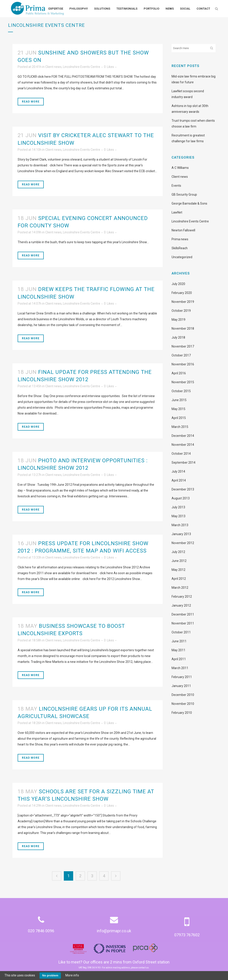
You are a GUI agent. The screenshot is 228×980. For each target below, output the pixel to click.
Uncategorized (182, 257)
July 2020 (178, 284)
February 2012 (182, 597)
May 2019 (178, 320)
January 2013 (181, 534)
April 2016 (179, 373)
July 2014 (178, 471)
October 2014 (181, 454)
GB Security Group (184, 195)
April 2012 (179, 579)
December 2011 (183, 614)
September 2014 (183, 463)
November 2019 (183, 302)
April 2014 (179, 480)
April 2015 (179, 418)
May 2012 (178, 570)
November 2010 (183, 704)
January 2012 (181, 605)
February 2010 (182, 713)
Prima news (180, 239)
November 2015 (183, 382)
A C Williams (180, 168)
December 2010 (183, 695)
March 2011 (180, 668)
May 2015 (178, 409)
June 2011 (179, 641)
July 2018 (178, 337)
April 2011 (179, 659)
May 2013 (178, 516)
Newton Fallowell (183, 230)
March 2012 (180, 588)
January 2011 (181, 686)
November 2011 (183, 623)
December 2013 (183, 489)
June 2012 (179, 561)
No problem (50, 975)
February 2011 (182, 677)
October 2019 (181, 311)
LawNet (177, 212)
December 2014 (183, 436)
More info (72, 975)
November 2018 (183, 329)
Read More (31, 102)
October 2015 (181, 391)
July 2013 (178, 507)
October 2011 (181, 632)
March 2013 (180, 525)
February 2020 (182, 293)
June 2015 (179, 400)
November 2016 (183, 364)
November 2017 (183, 346)
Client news (53, 67)
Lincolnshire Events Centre (82, 67)
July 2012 (178, 552)
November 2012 (183, 543)
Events (176, 186)
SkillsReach (180, 248)
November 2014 (183, 445)
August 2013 (181, 498)
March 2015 (180, 427)
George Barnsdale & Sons (189, 203)
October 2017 (181, 355)
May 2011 (178, 650)
